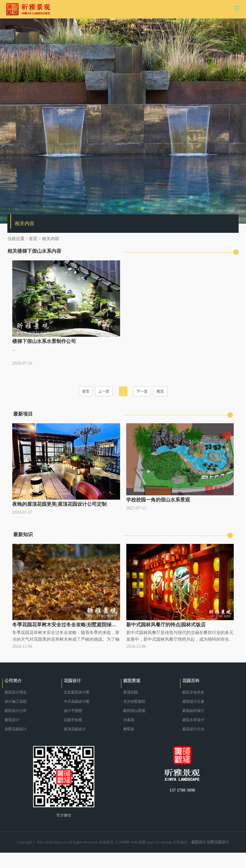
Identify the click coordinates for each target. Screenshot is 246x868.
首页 (33, 239)
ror (157, 842)
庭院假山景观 (134, 711)
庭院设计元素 (193, 701)
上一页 (104, 391)
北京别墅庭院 (134, 701)
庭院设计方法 (193, 729)
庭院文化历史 (193, 692)
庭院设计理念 (16, 692)
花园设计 (72, 681)
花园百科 (191, 681)
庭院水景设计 (193, 720)
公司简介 (13, 681)
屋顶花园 (131, 692)
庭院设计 (12, 720)
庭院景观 (132, 681)
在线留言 (106, 842)
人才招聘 (122, 842)
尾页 (160, 391)
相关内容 (51, 239)
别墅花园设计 (16, 729)
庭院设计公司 (16, 711)
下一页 (142, 391)
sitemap (166, 842)
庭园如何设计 (193, 711)
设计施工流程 (16, 701)
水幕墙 (129, 720)
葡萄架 (129, 729)
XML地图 (138, 842)
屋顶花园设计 (75, 729)
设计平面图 (73, 711)
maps (151, 842)
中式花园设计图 (77, 701)
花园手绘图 (73, 720)
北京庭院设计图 (77, 692)
